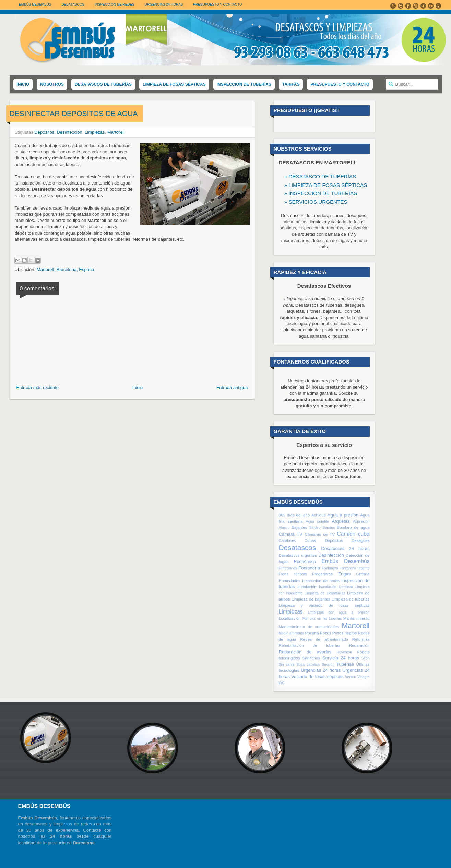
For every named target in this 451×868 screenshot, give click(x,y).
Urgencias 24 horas (321, 670)
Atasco (284, 528)
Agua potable (317, 521)
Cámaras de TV (320, 534)
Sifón (366, 658)
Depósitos (44, 132)
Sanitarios (311, 658)
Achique (319, 515)
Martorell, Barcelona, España (66, 269)
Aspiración (361, 521)
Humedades (290, 580)
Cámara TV (291, 534)
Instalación (307, 587)
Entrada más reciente (38, 387)
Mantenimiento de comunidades (309, 626)
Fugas (344, 574)
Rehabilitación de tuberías (310, 645)
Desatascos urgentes (298, 555)
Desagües (361, 540)
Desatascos (298, 548)
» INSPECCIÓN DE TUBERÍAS (321, 193)
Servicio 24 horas (341, 658)
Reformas (361, 639)
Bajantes (299, 527)
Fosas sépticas (293, 574)
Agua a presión (343, 515)
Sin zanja (287, 664)
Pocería (312, 633)
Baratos (329, 528)
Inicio (138, 387)
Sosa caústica (308, 664)
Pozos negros (345, 633)
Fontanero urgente (354, 568)
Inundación (328, 587)
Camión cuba (353, 534)
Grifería (363, 574)
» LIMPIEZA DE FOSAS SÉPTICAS (326, 185)
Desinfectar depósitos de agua (74, 113)
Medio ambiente (292, 633)
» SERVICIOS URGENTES (316, 202)
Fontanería (309, 568)
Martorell (116, 132)
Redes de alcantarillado (324, 639)
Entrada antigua (232, 387)
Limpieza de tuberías (351, 599)
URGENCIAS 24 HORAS (164, 5)
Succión (328, 664)
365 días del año (294, 515)
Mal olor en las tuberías (322, 619)
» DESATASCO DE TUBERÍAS (320, 176)
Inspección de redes (321, 580)
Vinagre (364, 677)
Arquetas (341, 521)
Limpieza (346, 587)
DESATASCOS (73, 5)
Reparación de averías (305, 652)
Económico (305, 562)
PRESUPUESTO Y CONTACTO (217, 5)
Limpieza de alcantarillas (325, 593)
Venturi (351, 677)
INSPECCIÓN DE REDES (115, 5)
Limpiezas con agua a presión (339, 612)
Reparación (359, 645)
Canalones (287, 541)
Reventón (344, 652)
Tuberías (345, 664)
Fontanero (330, 568)
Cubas (310, 540)
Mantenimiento (357, 618)
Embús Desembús (35, 5)
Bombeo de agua (353, 527)
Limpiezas (95, 132)
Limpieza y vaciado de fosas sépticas (324, 605)
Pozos (325, 633)
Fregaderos (322, 574)
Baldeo (315, 528)
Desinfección (69, 132)
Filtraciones (288, 568)
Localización (290, 618)
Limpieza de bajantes (311, 599)
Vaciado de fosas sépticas (317, 676)
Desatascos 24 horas (345, 549)
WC (282, 683)
